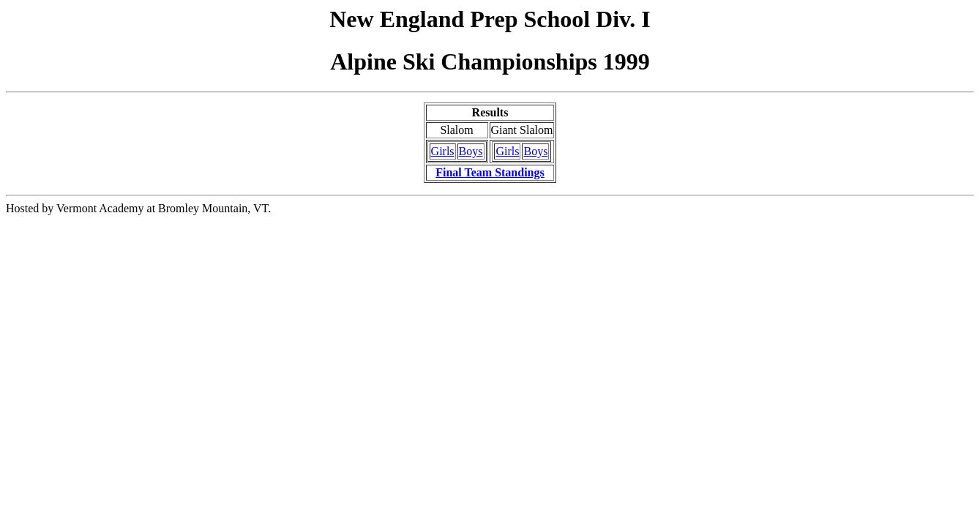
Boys (471, 151)
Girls (443, 151)
